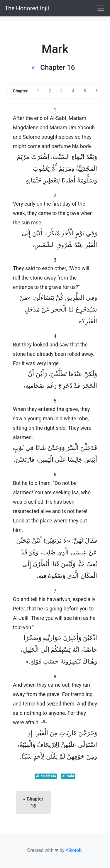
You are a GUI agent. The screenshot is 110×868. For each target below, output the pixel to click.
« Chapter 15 (33, 802)
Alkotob (73, 850)
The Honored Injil (27, 8)
